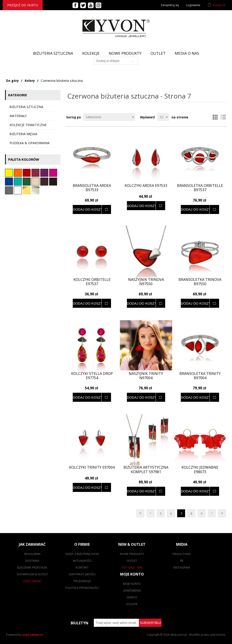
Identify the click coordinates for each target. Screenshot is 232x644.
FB (182, 561)
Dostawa (32, 561)
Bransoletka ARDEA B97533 (92, 188)
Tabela (215, 117)
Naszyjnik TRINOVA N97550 (146, 282)
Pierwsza (140, 513)
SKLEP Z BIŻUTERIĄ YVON (82, 554)
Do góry (12, 81)
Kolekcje (91, 53)
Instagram (182, 567)
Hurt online (32, 581)
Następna (212, 513)
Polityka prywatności (82, 588)
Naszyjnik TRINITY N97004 (146, 376)
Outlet (158, 53)
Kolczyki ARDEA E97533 (146, 186)
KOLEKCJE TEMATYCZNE (28, 125)
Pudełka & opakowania (30, 143)
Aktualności (82, 561)
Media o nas (187, 53)
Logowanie (193, 5)
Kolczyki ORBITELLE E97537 (92, 282)
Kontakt (82, 567)
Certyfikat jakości (82, 574)
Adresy (132, 597)
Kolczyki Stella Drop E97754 (92, 376)
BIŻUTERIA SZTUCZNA (53, 53)
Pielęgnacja (82, 581)
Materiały (18, 116)
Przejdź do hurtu (23, 5)
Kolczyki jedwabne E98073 (200, 470)
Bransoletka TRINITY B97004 (200, 376)
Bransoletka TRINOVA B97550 (200, 282)
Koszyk (132, 604)
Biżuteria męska (23, 134)
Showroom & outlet (32, 574)
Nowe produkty (125, 53)
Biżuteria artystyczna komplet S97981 (146, 470)
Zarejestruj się (170, 5)
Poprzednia (151, 513)
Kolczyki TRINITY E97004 (92, 467)
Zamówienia (132, 590)
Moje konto (132, 584)
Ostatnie (222, 513)
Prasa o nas (182, 554)
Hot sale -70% (132, 567)
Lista (223, 117)
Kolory (30, 81)
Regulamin (32, 554)
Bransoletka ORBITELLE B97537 (200, 188)
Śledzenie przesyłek (32, 567)
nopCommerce (33, 635)
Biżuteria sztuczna (26, 107)
